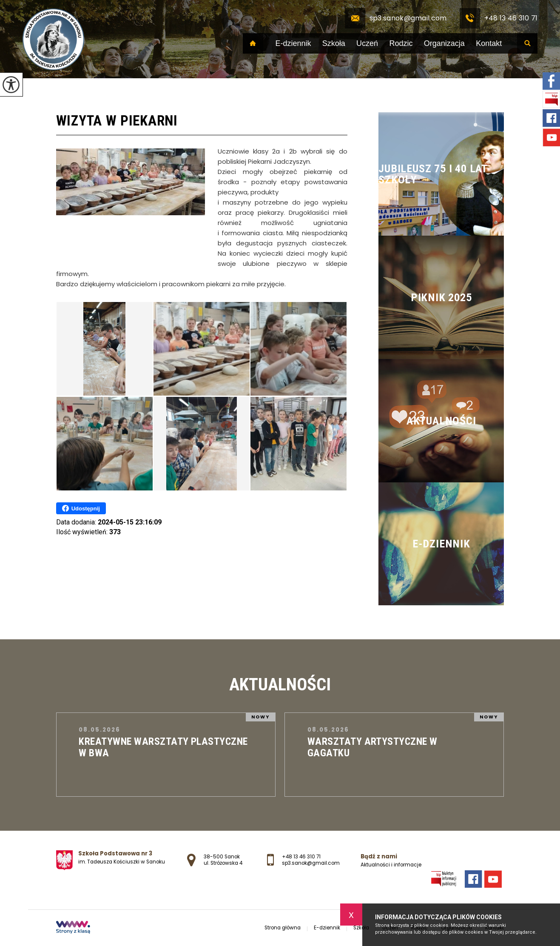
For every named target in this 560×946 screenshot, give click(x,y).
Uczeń (367, 43)
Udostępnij (81, 508)
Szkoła (334, 43)
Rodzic (401, 43)
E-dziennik (293, 43)
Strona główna (253, 43)
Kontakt (489, 43)
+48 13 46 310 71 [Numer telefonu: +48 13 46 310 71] (301, 857)
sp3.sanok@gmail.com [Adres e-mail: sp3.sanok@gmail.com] (311, 863)
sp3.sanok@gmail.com (396, 18)
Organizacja (444, 43)
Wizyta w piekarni (117, 121)
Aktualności (280, 684)
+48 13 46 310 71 (499, 18)
